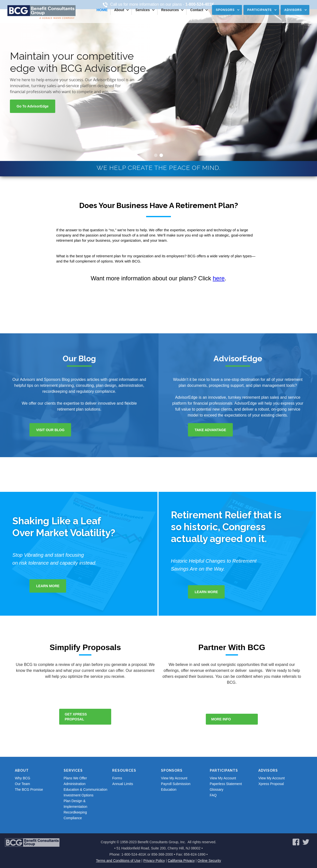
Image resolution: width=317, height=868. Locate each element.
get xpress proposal (76, 717)
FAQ (213, 795)
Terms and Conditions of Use (118, 861)
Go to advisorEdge (33, 106)
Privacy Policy (154, 861)
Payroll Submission (176, 784)
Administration (75, 784)
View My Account (174, 778)
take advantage (210, 430)
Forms (117, 778)
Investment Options (79, 795)
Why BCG (23, 778)
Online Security (209, 861)
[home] (41, 12)
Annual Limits (123, 784)
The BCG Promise (29, 789)
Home (102, 10)
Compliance (73, 818)
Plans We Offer (75, 778)
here (219, 278)
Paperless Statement (226, 784)
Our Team (22, 784)
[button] (121, 10)
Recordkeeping (75, 812)
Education (169, 789)
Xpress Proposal (271, 784)
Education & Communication (86, 789)
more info (221, 719)
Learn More (48, 586)
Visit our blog (50, 430)
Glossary (217, 789)
